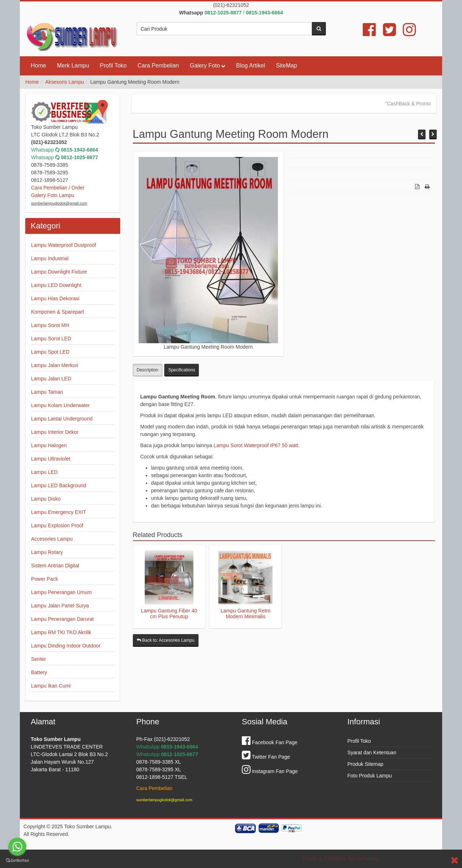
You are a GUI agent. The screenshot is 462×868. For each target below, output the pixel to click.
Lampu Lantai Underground (62, 419)
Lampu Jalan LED (51, 379)
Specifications (182, 370)
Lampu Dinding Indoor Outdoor (66, 646)
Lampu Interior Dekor (55, 432)
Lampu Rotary (47, 552)
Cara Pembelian (158, 66)
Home (38, 66)
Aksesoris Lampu (64, 82)
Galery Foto (205, 66)
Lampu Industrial (50, 258)
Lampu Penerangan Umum (61, 592)
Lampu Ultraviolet (51, 459)
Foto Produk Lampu (370, 776)
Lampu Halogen (49, 445)
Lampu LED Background (59, 485)
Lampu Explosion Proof (57, 525)
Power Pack (45, 579)
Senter (38, 659)
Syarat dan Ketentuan (372, 753)
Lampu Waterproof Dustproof (64, 245)
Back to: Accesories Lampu (166, 640)
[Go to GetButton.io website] (17, 861)
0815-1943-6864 (80, 150)
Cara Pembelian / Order (58, 188)
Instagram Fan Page (270, 771)
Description (148, 370)
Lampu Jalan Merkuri (55, 365)
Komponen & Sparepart (57, 312)
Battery (39, 672)
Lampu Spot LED (50, 352)
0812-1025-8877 (80, 157)
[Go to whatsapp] (17, 847)
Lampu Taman (47, 392)
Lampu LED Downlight (56, 285)
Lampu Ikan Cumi (51, 686)
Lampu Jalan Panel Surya (60, 606)
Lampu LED (44, 472)
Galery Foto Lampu (53, 195)
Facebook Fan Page (270, 742)
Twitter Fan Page (266, 757)
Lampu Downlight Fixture (59, 272)
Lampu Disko (46, 499)
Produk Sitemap (366, 764)
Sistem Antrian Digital (55, 566)
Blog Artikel (250, 66)
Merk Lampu (73, 66)
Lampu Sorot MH (50, 325)
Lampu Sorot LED (51, 339)
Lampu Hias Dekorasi (55, 298)
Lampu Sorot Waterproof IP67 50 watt (256, 445)
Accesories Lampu (52, 539)
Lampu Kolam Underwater (60, 405)
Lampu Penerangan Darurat (62, 619)
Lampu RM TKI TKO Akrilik (61, 632)
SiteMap (286, 66)
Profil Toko (113, 66)
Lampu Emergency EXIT (59, 512)
